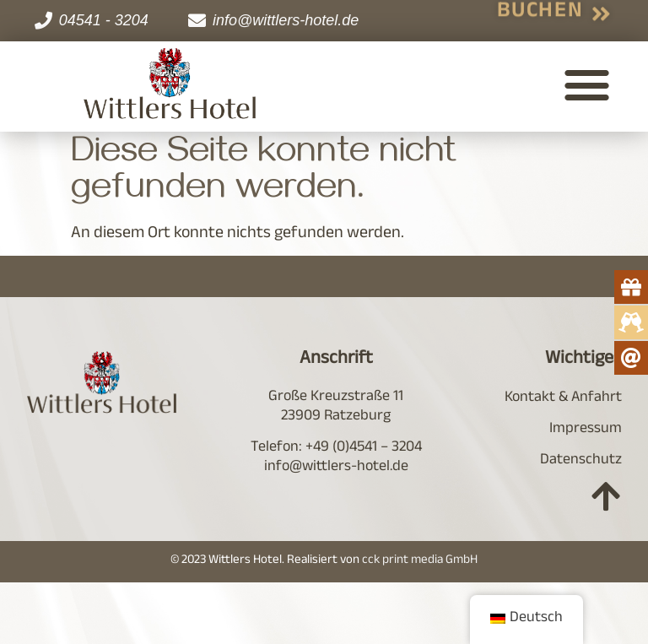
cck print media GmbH (420, 561)
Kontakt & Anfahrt (563, 398)
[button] (587, 84)
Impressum (586, 430)
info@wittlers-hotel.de (336, 468)
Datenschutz (581, 461)
